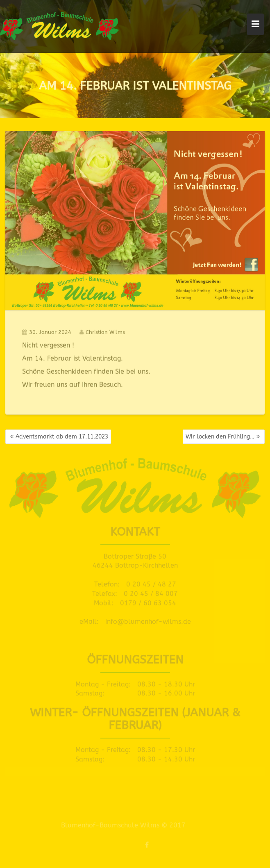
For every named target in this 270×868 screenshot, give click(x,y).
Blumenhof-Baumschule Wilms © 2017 (121, 825)
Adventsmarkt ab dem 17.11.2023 (62, 437)
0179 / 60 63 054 (148, 601)
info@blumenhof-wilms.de (148, 620)
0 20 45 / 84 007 (151, 592)
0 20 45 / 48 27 (151, 583)
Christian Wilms (102, 331)
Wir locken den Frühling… (220, 437)
